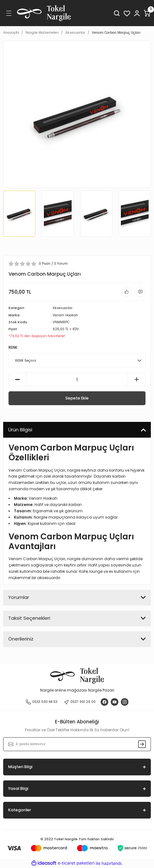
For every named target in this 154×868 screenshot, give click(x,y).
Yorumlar (19, 597)
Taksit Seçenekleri (29, 618)
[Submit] (142, 744)
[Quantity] (77, 379)
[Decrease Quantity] (18, 379)
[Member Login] (137, 13)
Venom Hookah (65, 315)
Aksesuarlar (63, 308)
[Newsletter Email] (77, 744)
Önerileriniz (21, 639)
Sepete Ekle (77, 398)
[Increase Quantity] (136, 379)
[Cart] (147, 13)
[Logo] (44, 13)
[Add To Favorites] (127, 292)
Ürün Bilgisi (20, 430)
